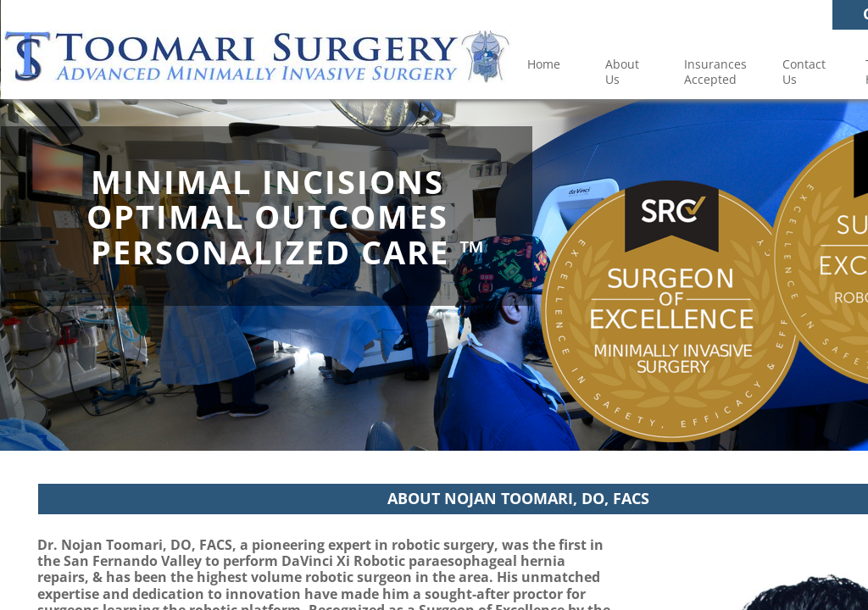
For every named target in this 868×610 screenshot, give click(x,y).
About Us (622, 72)
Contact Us (804, 72)
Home (544, 64)
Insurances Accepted (715, 72)
